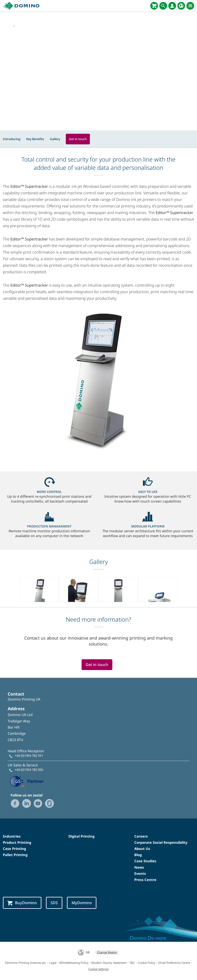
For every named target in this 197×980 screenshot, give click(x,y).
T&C (132, 963)
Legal (53, 963)
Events (140, 873)
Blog (138, 855)
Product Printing (17, 842)
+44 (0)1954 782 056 (29, 770)
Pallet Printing (15, 855)
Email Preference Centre (174, 963)
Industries (12, 836)
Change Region (107, 952)
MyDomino (82, 903)
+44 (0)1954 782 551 (29, 756)
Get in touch (78, 139)
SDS (54, 903)
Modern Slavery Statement (109, 963)
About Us (142, 849)
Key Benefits (35, 139)
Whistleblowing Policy (74, 963)
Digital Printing (81, 836)
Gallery (55, 139)
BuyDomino (22, 903)
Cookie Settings (98, 969)
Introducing (12, 139)
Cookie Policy (147, 963)
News (139, 867)
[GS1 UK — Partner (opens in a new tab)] (27, 781)
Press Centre (145, 880)
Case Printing (14, 849)
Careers (141, 836)
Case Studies (145, 861)
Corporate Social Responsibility (161, 842)
